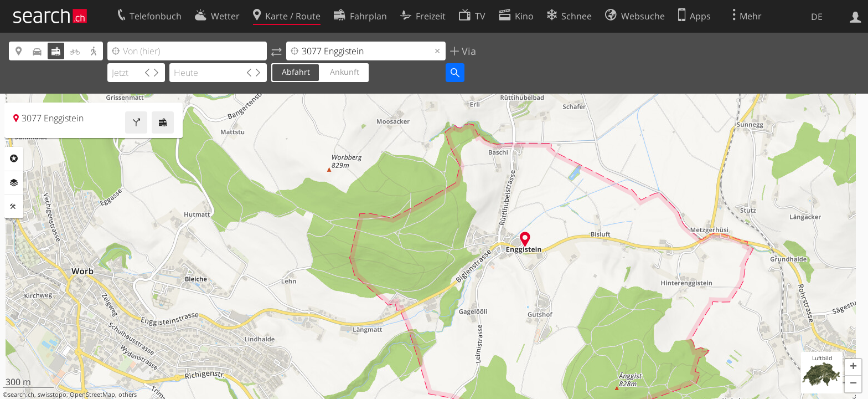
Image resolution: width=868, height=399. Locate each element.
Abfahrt (296, 72)
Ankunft (345, 72)
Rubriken (14, 158)
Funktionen (14, 207)
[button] (853, 367)
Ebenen (14, 183)
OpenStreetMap (92, 395)
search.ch (21, 395)
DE (817, 17)
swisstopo (52, 395)
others (128, 395)
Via (467, 51)
